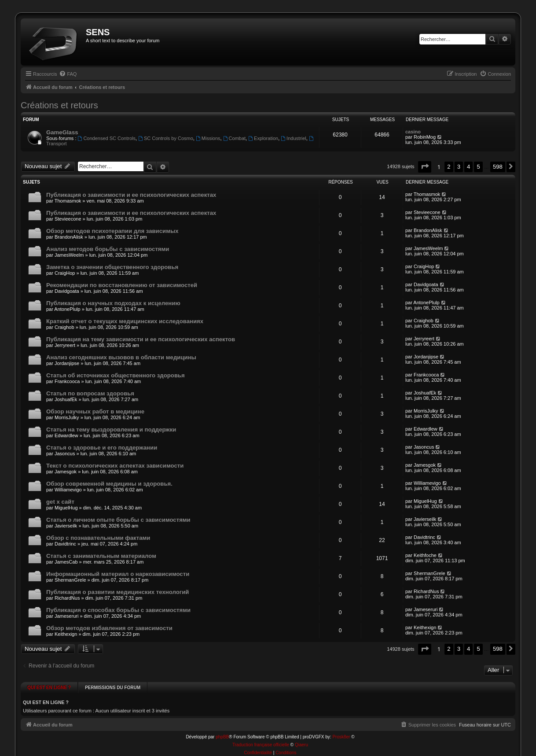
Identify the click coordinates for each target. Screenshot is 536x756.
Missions (208, 138)
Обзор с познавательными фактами (98, 538)
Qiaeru (301, 738)
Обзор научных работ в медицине (95, 411)
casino (413, 132)
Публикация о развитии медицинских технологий (117, 592)
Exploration (263, 138)
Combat (234, 138)
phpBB (222, 730)
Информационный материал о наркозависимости (118, 574)
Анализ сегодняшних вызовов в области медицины (121, 357)
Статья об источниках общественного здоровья (116, 375)
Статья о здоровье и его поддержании (102, 448)
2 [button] (449, 167)
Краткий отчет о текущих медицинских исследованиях (125, 321)
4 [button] (468, 167)
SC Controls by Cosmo (166, 138)
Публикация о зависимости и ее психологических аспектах (131, 195)
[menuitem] (68, 74)
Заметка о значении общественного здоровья (112, 267)
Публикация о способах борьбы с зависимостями (118, 610)
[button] (425, 167)
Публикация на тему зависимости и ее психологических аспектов (141, 339)
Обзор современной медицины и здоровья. (109, 484)
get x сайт (60, 502)
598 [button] (498, 167)
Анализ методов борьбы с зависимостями (108, 249)
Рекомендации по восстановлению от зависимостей (122, 285)
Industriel (293, 138)
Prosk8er (341, 730)
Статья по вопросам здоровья (90, 393)
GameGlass (62, 132)
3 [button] (459, 167)
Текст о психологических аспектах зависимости (115, 466)
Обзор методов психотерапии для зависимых (112, 231)
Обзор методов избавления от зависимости (109, 628)
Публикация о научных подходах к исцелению (113, 303)
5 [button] (478, 167)
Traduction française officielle (261, 738)
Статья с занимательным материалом (101, 556)
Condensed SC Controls (107, 138)
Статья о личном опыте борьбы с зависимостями (118, 520)
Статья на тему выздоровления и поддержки (111, 430)
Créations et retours (59, 105)
